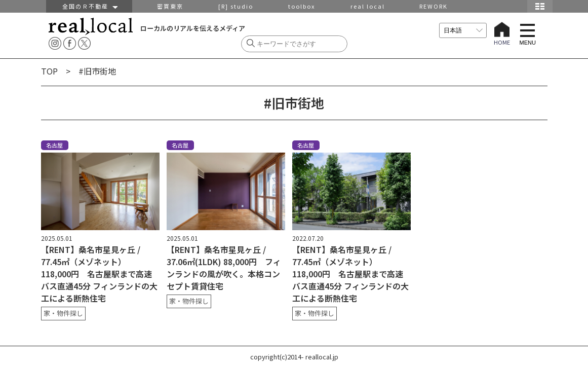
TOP (49, 71)
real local (368, 6)
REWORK (434, 6)
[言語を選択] (463, 30)
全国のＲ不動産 (89, 6)
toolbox (302, 6)
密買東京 (170, 6)
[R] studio (236, 6)
